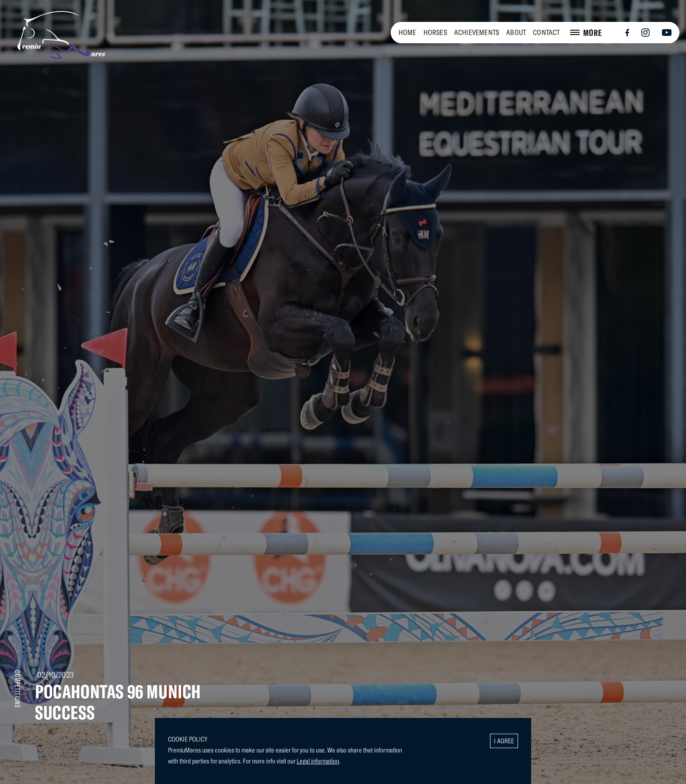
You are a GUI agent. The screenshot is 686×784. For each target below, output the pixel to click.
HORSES (435, 32)
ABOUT (516, 32)
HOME (408, 32)
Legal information (318, 761)
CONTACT (546, 32)
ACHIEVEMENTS (477, 32)
